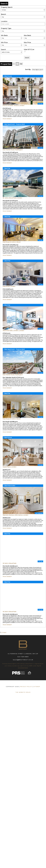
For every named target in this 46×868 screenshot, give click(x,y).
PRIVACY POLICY (26, 687)
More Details (7, 119)
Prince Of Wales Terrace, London (14, 106)
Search (3, 50)
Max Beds (27, 35)
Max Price (27, 42)
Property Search (7, 7)
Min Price (4, 42)
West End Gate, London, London (13, 331)
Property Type (6, 28)
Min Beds (4, 35)
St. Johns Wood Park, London (12, 198)
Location (4, 21)
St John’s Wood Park (10, 563)
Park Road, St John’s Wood (12, 242)
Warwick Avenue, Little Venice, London (15, 515)
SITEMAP (37, 687)
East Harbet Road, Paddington (13, 150)
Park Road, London (9, 286)
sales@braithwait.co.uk (23, 660)
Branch (3, 14)
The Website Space (23, 692)
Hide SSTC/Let (29, 50)
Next (5, 633)
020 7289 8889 (23, 657)
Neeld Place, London (10, 467)
